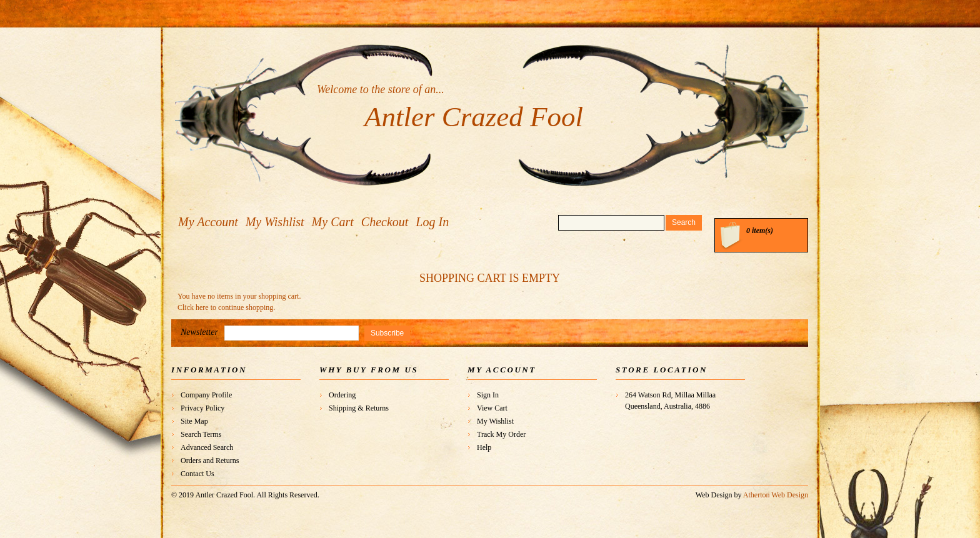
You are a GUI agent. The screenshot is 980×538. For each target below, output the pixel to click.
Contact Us (197, 474)
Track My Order (501, 434)
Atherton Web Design (776, 495)
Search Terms (201, 434)
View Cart (492, 408)
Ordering (342, 395)
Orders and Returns (210, 461)
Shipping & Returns (359, 408)
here (202, 307)
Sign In (488, 395)
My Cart (333, 222)
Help (484, 447)
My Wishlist (275, 222)
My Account (208, 222)
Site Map (194, 421)
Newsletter (199, 332)
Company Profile (206, 395)
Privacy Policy (202, 408)
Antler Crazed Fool (474, 117)
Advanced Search (207, 447)
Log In (432, 222)
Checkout (385, 222)
